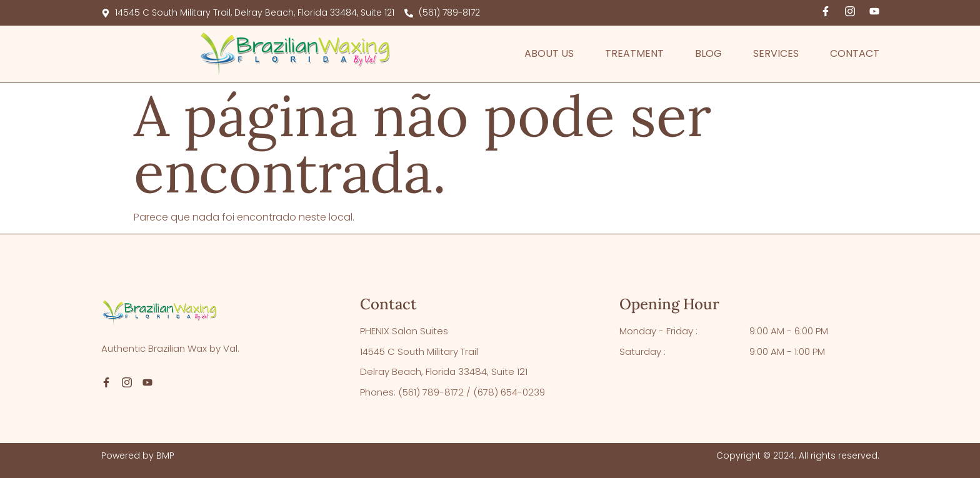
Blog (708, 53)
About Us (549, 53)
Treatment (634, 53)
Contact (855, 53)
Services (776, 53)
